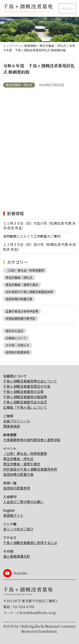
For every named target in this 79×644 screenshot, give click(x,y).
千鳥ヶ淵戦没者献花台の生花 (25, 402)
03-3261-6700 (24, 607)
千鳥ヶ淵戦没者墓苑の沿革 (23, 391)
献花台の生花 (15, 331)
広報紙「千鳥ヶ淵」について (25, 407)
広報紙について (16, 338)
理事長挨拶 (12, 426)
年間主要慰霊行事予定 (20, 318)
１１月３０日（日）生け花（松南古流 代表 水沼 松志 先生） (39, 247)
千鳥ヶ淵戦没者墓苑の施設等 (25, 397)
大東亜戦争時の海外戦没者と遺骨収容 (32, 440)
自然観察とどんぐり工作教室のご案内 (32, 236)
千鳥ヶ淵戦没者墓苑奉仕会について (30, 381)
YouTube (20, 573)
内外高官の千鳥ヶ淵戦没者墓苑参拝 (29, 292)
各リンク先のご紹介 (18, 529)
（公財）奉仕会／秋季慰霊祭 (25, 270)
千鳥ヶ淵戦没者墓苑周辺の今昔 (27, 386)
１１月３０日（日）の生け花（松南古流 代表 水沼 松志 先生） (39, 226)
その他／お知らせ (17, 345)
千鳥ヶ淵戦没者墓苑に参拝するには (30, 543)
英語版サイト (13, 515)
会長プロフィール (17, 421)
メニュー (67, 9)
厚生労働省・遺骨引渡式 (22, 285)
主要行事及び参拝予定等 (22, 311)
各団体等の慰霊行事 (19, 299)
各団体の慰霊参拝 (17, 352)
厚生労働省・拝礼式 (19, 85)
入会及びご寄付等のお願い (23, 502)
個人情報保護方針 (17, 556)
